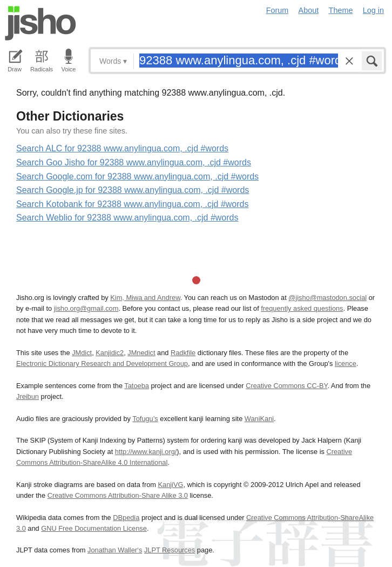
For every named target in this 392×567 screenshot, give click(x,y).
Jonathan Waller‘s (115, 550)
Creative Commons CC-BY (286, 386)
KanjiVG (170, 485)
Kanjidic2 (110, 353)
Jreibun (28, 396)
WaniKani (259, 419)
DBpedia (126, 518)
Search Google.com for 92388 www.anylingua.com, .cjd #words (137, 176)
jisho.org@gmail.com (86, 308)
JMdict (82, 353)
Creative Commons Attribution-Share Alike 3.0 (118, 495)
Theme (341, 10)
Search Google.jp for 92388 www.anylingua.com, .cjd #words (133, 190)
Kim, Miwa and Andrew (145, 298)
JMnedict (141, 353)
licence (346, 363)
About (309, 10)
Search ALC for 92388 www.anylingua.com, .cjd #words (122, 148)
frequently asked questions (302, 308)
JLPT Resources (170, 550)
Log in (373, 10)
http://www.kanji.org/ (146, 452)
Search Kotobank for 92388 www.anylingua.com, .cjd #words (132, 204)
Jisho (40, 23)
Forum (278, 10)
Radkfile (183, 353)
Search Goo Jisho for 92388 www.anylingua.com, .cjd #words (134, 162)
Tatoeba (137, 386)
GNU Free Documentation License (94, 528)
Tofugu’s (145, 419)
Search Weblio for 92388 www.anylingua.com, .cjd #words (127, 218)
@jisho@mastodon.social (327, 298)
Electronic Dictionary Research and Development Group (102, 363)
